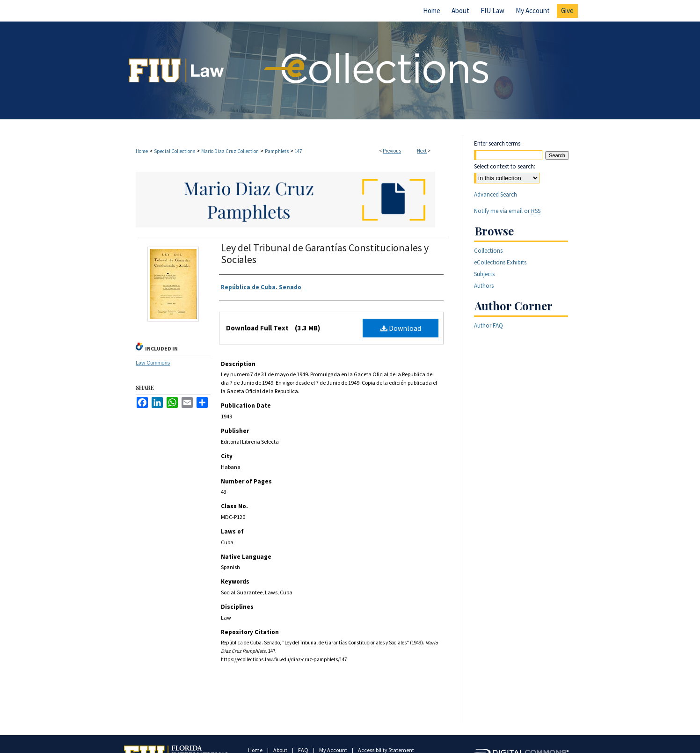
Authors (484, 286)
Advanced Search (496, 194)
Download (401, 328)
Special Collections (175, 151)
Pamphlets (277, 151)
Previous (392, 151)
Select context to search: (505, 166)
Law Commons (153, 363)
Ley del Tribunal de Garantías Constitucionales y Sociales (325, 253)
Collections (488, 251)
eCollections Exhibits (500, 262)
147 (298, 151)
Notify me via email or (507, 211)
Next (422, 151)
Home (142, 151)
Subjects (484, 274)
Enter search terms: (498, 143)
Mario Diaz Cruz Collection (230, 151)
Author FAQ (489, 325)
